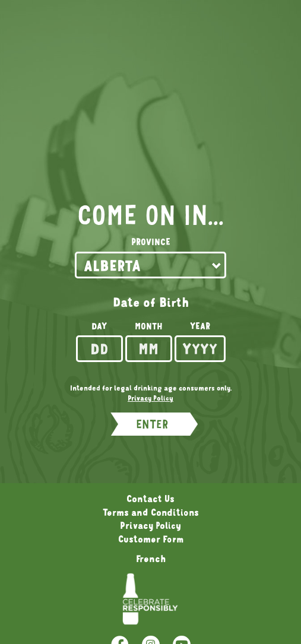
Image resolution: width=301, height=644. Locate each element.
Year (200, 326)
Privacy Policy (150, 525)
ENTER (152, 424)
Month (149, 326)
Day (99, 326)
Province (151, 242)
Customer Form (151, 539)
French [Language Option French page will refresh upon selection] (151, 559)
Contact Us (150, 499)
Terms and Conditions (151, 512)
